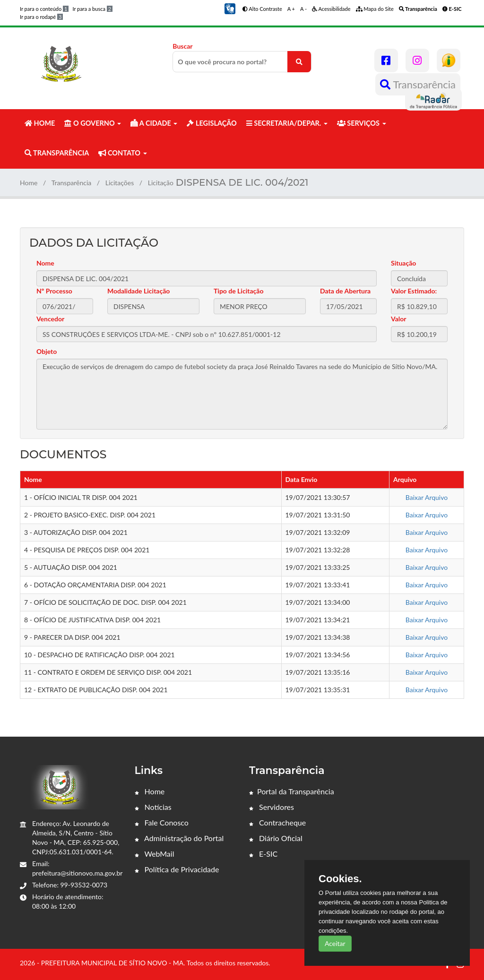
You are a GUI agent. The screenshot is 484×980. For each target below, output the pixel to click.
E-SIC (263, 854)
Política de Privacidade (177, 869)
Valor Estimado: (414, 291)
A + (291, 9)
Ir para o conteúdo (44, 9)
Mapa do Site (375, 9)
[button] (230, 8)
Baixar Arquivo (427, 497)
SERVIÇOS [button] (362, 123)
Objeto (47, 351)
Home (29, 183)
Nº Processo (54, 291)
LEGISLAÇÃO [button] (212, 123)
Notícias (153, 807)
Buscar (242, 57)
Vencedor (50, 319)
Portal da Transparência (292, 791)
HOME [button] (40, 123)
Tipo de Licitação (238, 291)
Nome (45, 263)
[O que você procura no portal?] (299, 62)
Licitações (120, 183)
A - (303, 9)
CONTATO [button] (122, 153)
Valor (399, 319)
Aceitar (335, 943)
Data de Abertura (345, 291)
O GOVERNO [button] (93, 123)
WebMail (155, 854)
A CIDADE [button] (154, 123)
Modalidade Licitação (138, 291)
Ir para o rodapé (41, 17)
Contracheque (277, 822)
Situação (403, 263)
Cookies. (340, 879)
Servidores (272, 807)
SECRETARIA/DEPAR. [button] (287, 123)
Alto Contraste (262, 9)
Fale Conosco (162, 822)
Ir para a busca (92, 9)
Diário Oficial (276, 838)
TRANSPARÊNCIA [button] (57, 153)
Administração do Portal (179, 838)
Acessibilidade (331, 9)
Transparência (418, 84)
